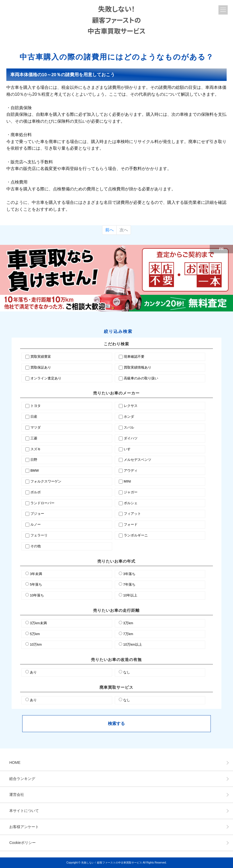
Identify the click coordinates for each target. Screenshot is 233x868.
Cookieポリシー (22, 843)
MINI (127, 481)
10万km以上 (133, 644)
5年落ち (36, 584)
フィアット (132, 514)
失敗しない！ (117, 20)
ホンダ (129, 417)
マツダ (36, 427)
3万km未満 (38, 623)
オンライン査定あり (46, 378)
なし (127, 672)
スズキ (36, 449)
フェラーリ (39, 535)
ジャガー (131, 492)
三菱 (34, 438)
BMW (35, 470)
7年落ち (129, 584)
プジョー (37, 514)
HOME (15, 763)
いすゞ (129, 449)
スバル (129, 427)
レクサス (131, 406)
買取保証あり (41, 367)
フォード (131, 524)
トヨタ (36, 406)
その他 (36, 546)
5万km (35, 634)
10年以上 (130, 595)
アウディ (131, 470)
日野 (34, 460)
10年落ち (37, 595)
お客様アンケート (24, 827)
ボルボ (36, 492)
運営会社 (17, 794)
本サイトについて (24, 811)
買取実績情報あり (138, 367)
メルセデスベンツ (138, 460)
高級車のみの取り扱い (141, 378)
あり (33, 672)
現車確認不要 (134, 357)
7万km (128, 634)
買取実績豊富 (41, 357)
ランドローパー (42, 503)
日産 (34, 417)
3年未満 (36, 574)
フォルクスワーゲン (46, 481)
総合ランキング (22, 779)
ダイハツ (131, 438)
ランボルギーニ (136, 535)
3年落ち (129, 574)
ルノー (36, 524)
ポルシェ (131, 503)
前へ (109, 230)
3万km (128, 623)
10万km (36, 644)
